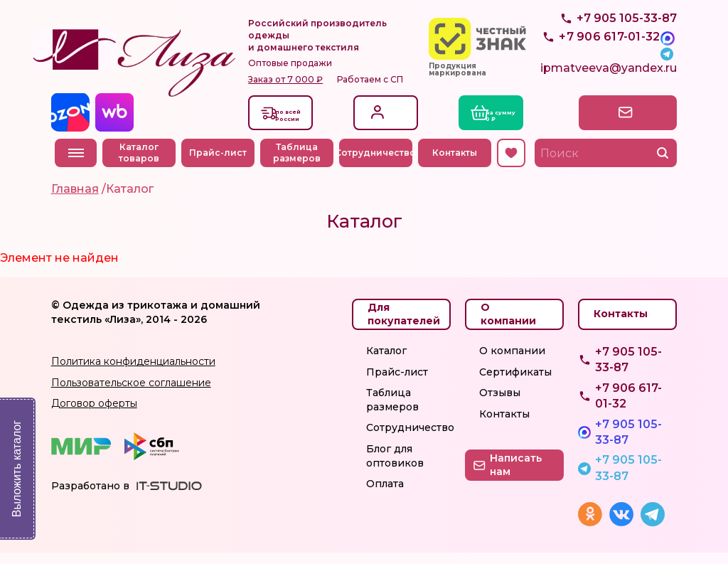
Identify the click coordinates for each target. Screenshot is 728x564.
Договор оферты (94, 415)
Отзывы (500, 404)
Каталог (386, 362)
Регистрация (398, 131)
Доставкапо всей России (299, 125)
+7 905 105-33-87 (627, 50)
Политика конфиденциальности (133, 373)
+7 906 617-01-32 (628, 407)
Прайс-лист (222, 164)
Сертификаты (515, 383)
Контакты (458, 164)
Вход (382, 115)
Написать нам (617, 123)
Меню (76, 164)
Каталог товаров (143, 164)
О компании (512, 362)
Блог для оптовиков (395, 467)
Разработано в (90, 497)
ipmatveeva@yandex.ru (609, 82)
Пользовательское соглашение (131, 394)
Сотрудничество (379, 164)
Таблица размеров (300, 164)
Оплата (385, 495)
